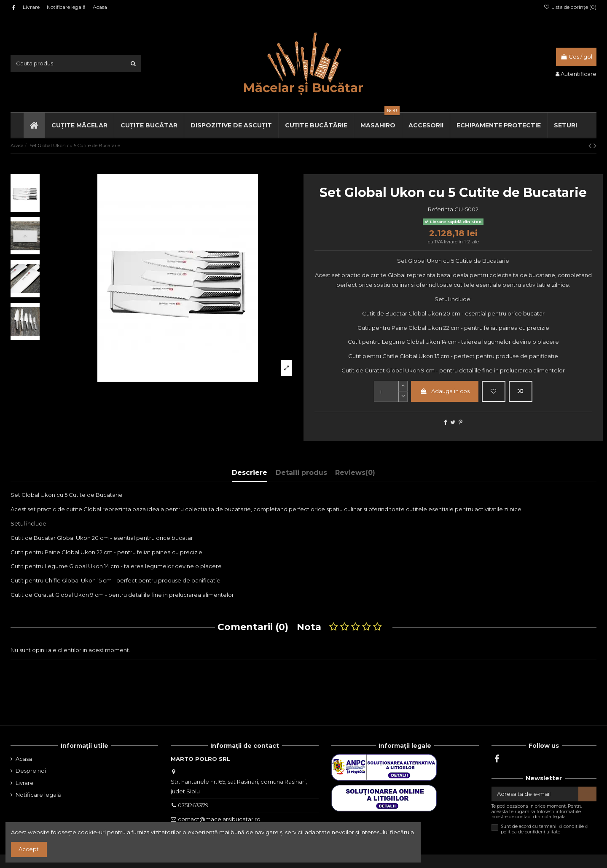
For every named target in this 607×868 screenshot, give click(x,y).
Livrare (32, 7)
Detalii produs (301, 473)
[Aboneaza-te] (587, 794)
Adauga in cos (445, 391)
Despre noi (31, 771)
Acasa (100, 7)
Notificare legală (67, 7)
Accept (29, 849)
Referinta (440, 209)
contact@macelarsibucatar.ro (219, 819)
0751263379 (193, 805)
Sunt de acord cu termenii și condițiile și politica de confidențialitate (545, 829)
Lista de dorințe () (570, 7)
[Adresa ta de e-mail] (535, 794)
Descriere (250, 473)
